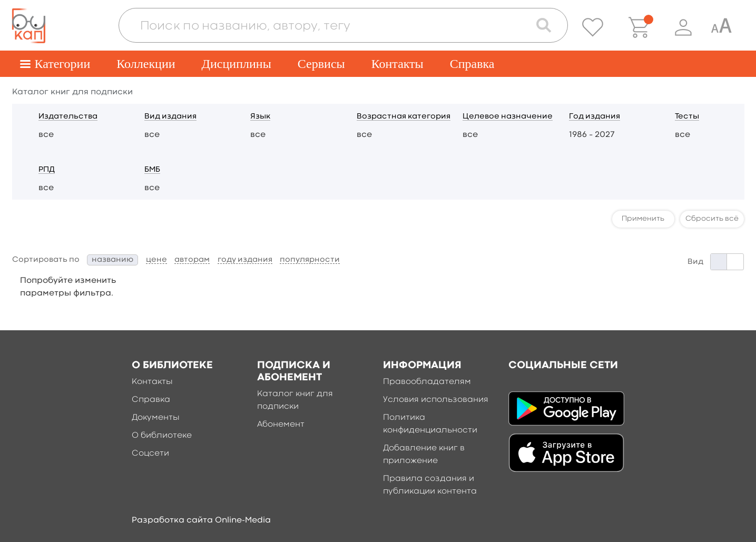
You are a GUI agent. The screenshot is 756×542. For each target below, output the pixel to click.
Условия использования (436, 400)
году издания (245, 260)
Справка (472, 64)
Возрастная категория (404, 117)
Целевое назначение (508, 117)
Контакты (397, 64)
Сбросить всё (712, 219)
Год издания (595, 117)
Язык (260, 117)
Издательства (68, 117)
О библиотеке (162, 436)
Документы (156, 418)
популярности (310, 260)
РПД (47, 170)
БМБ (152, 170)
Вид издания (170, 117)
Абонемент (281, 425)
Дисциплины (237, 64)
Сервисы (321, 64)
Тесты (687, 117)
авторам (192, 260)
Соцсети (150, 454)
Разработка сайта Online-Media (201, 520)
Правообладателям (427, 382)
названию (112, 260)
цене (156, 260)
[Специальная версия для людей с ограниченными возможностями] (721, 27)
